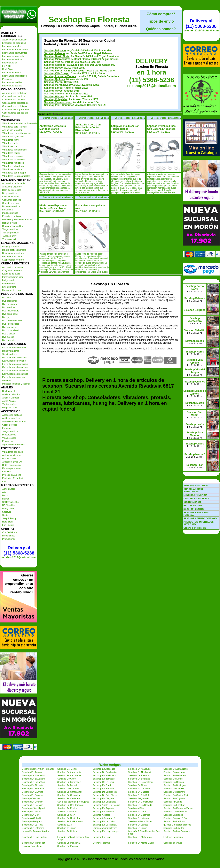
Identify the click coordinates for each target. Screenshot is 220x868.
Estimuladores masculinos (15, 371)
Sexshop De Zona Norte (176, 769)
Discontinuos (9, 536)
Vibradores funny (11, 140)
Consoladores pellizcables (15, 103)
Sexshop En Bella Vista (34, 782)
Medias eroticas (10, 213)
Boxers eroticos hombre (14, 250)
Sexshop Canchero (32, 798)
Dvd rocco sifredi (11, 330)
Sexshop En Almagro (174, 772)
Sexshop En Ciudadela (69, 798)
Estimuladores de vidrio (14, 361)
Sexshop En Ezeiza (67, 808)
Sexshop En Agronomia (69, 772)
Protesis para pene (12, 475)
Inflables (6, 472)
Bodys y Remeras (11, 247)
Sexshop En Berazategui (140, 782)
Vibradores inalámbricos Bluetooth (19, 123)
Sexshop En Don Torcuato (70, 805)
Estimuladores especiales (15, 364)
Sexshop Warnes (54, 96)
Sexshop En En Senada (140, 805)
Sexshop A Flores (102, 815)
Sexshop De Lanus (173, 779)
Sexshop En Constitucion (141, 802)
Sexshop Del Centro (67, 769)
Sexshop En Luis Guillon (34, 837)
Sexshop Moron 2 (195, 454)
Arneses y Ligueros (12, 187)
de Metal (7, 380)
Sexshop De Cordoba (68, 789)
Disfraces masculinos (13, 253)
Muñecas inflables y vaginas (16, 384)
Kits (4, 481)
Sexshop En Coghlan (174, 798)
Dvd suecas (8, 337)
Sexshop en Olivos (173, 843)
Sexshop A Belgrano (32, 821)
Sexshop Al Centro (173, 802)
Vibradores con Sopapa (14, 173)
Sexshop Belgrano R (138, 798)
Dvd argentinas (10, 301)
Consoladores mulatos (13, 100)
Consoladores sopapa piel (15, 113)
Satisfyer (7, 512)
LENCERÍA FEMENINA (195, 495)
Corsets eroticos (10, 203)
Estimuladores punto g (13, 377)
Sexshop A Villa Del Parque (107, 805)
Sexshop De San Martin (105, 772)
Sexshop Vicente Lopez (58, 102)
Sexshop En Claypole (104, 798)
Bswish (6, 499)
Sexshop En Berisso (174, 782)
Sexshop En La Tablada (105, 825)
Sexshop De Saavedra (33, 775)
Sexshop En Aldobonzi (139, 772)
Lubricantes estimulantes (15, 53)
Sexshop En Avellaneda (105, 775)
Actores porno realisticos (15, 93)
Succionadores (10, 354)
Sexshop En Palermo (68, 846)
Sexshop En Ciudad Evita (176, 795)
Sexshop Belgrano (55, 51)
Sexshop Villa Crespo (57, 73)
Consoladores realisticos (15, 106)
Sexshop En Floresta (89, 20)
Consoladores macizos (14, 96)
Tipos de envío (161, 21)
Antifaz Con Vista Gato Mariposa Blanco (53, 127)
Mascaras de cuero (12, 290)
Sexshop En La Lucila (104, 821)
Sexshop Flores (53, 71)
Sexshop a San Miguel (33, 808)
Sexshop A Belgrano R (104, 818)
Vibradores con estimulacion (16, 133)
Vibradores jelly (10, 143)
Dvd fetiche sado (11, 311)
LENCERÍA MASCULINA (196, 498)
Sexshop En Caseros (139, 792)
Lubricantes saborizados (14, 76)
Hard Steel (8, 522)
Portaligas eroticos (12, 216)
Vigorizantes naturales (13, 444)
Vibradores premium (12, 156)
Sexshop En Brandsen (33, 789)
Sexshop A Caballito (32, 818)
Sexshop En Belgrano (139, 779)
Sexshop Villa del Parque (59, 62)
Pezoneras (8, 441)
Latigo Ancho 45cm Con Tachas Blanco (125, 127)
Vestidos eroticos (11, 239)
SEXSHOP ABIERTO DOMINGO (200, 518)
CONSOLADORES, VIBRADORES (193, 490)
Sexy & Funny (9, 518)
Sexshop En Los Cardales (177, 831)
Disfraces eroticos (11, 206)
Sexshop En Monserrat (33, 843)
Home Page (45, 114)
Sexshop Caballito (55, 65)
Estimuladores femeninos (15, 367)
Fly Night (7, 66)
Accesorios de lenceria (14, 183)
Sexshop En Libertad (174, 828)
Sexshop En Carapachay (70, 792)
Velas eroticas (9, 438)
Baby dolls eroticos (12, 190)
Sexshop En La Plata (174, 821)
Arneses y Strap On (12, 462)
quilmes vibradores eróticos (177, 825)
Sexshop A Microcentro (175, 812)
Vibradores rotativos (12, 169)
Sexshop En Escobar (174, 805)
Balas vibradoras (11, 351)
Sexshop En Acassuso (104, 769)
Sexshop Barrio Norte (57, 56)
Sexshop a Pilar (136, 808)
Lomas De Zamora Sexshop (36, 831)
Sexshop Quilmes (54, 79)
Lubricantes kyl (10, 63)
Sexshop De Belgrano (175, 792)
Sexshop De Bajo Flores (105, 795)
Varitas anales (9, 404)
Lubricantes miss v (12, 72)
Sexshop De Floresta (33, 785)
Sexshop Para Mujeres (195, 434)
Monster (6, 116)
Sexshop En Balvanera (175, 775)
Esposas (7, 428)
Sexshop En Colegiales (104, 802)
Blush (5, 495)
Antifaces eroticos (11, 418)
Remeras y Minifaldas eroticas (17, 219)
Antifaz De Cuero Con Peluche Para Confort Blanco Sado (88, 127)
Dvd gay (6, 317)
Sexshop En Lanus (137, 828)
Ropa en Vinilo (10, 223)
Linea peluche (9, 287)
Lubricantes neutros (12, 59)
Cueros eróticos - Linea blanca (58, 118)
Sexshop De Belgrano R (105, 792)
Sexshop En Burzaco (103, 789)
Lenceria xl (8, 210)
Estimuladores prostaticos (15, 374)
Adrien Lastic (9, 489)
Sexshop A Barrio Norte (140, 821)
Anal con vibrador (11, 394)
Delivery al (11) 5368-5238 (19, 550)
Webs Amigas (110, 765)
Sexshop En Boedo (102, 785)
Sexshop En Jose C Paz (176, 818)
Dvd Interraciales (11, 324)
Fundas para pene (11, 468)
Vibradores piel (10, 146)
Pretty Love (8, 509)
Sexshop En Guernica (139, 815)
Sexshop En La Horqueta (70, 821)
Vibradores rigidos (11, 153)
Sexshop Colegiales (56, 99)
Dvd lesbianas (9, 327)
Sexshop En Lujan (102, 837)
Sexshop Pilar (52, 105)
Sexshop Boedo (53, 68)
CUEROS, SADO (192, 502)
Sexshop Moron (53, 82)
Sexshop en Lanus (67, 828)
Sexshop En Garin (137, 812)
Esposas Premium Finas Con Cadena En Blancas (161, 127)
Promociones (9, 539)
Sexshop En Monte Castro (141, 843)
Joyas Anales (9, 401)
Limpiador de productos (14, 43)
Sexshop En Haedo (173, 815)
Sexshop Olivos (53, 91)
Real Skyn (7, 69)
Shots (5, 515)
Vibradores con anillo (13, 452)
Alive (5, 492)
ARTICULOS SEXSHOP (196, 486)
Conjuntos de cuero (12, 270)
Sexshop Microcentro (57, 59)
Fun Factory (8, 525)
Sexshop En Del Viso (33, 805)
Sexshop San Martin (56, 94)
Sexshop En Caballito (139, 789)
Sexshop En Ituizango (139, 818)
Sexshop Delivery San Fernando (38, 769)
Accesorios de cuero (13, 267)
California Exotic (10, 502)
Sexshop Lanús (53, 88)
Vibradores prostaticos (13, 160)
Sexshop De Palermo (139, 775)
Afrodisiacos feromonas (14, 421)
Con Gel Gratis (10, 532)
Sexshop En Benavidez (69, 782)
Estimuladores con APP (14, 348)
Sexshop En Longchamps (106, 831)
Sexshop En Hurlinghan (69, 818)
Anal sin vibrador (11, 398)
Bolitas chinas (9, 458)
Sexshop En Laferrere (33, 828)
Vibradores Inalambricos (14, 150)
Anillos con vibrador (12, 130)
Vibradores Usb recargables (16, 176)
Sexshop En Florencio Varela (178, 808)
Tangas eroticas (10, 229)
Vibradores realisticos (13, 163)
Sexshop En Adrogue (33, 772)
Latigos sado (9, 280)
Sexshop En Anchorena (69, 775)
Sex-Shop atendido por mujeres (73, 802)
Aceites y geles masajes (14, 40)
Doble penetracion (11, 465)
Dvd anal (7, 297)
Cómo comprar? (161, 14)
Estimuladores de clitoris (14, 357)
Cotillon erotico (10, 425)
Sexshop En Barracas (104, 779)
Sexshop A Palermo (67, 812)
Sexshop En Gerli (31, 815)
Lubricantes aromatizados (15, 49)
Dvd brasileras (9, 304)
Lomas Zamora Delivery (105, 828)
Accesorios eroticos (12, 415)
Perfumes (7, 79)
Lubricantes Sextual (12, 86)
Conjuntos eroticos (12, 200)
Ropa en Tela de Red (13, 226)
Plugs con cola (10, 408)
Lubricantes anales (12, 46)
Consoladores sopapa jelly (15, 109)
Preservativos (9, 435)
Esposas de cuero (11, 274)
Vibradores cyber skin (13, 137)
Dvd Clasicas (9, 334)
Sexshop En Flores (32, 812)
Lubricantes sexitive (12, 82)
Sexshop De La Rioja (103, 782)
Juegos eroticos (10, 431)
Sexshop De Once (66, 779)
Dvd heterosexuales (12, 320)
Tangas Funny (9, 236)
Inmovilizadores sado (13, 277)
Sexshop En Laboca (138, 825)
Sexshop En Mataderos (140, 837)
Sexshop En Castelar (33, 795)
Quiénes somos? (161, 29)
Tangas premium (11, 233)
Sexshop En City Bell (139, 795)
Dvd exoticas (9, 307)
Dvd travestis (9, 340)
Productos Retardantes (14, 478)
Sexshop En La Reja (32, 825)
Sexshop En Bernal (67, 785)
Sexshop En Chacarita (68, 795)
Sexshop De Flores (138, 785)
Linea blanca (9, 284)
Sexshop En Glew (66, 815)
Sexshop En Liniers (67, 831)
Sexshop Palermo (54, 53)
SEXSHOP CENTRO (194, 509)
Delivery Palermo (101, 843)
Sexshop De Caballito (174, 789)
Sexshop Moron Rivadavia (59, 85)
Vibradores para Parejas (14, 127)
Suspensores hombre (13, 260)
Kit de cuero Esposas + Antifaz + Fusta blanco (53, 207)
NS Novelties (9, 505)
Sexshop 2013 (64, 825)
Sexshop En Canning (33, 792)
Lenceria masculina (12, 256)
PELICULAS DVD (193, 505)
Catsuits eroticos (11, 196)
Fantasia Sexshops (173, 837)
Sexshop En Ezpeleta (104, 808)
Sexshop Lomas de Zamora (60, 76)
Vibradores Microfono (13, 166)
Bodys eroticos (10, 193)
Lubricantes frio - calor (13, 56)
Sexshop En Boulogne (175, 785)
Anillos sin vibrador (12, 455)
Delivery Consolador (32, 846)
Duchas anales (10, 391)
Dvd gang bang (10, 314)
